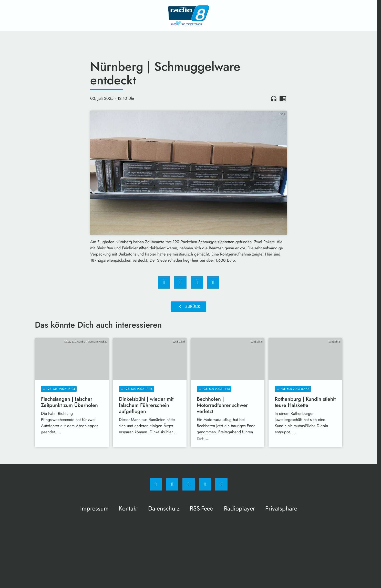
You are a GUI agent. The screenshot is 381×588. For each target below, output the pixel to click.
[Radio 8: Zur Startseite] (189, 15)
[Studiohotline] (205, 484)
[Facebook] (156, 484)
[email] (221, 484)
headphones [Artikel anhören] (274, 99)
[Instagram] (172, 484)
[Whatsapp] (189, 484)
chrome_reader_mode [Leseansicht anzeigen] (283, 99)
